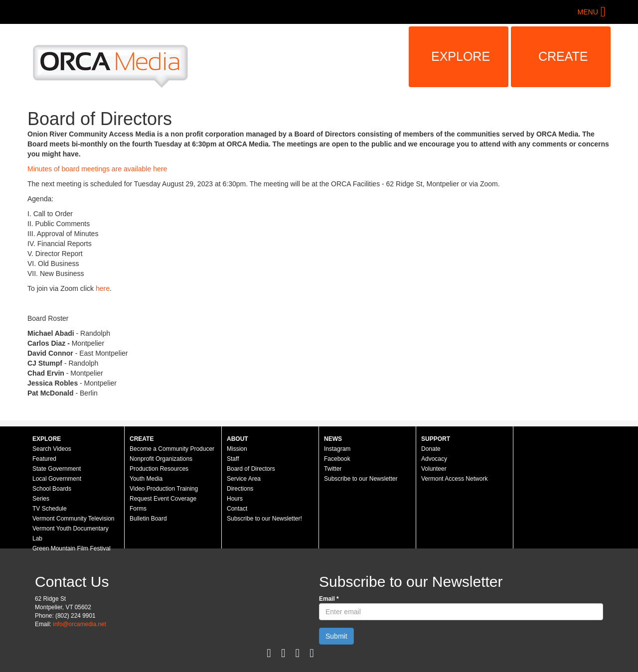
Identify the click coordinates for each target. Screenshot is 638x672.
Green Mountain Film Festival (72, 548)
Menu (588, 12)
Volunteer (434, 469)
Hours (235, 499)
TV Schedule (50, 509)
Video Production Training (164, 489)
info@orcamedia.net (80, 624)
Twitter (333, 469)
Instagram (337, 449)
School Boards (52, 489)
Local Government (57, 479)
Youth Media (146, 479)
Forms (138, 509)
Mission (237, 449)
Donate (431, 449)
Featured (44, 459)
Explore (461, 56)
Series (41, 499)
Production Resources (159, 469)
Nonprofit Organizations (161, 459)
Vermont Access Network (454, 479)
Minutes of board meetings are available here (97, 169)
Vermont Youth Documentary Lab (71, 534)
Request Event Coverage (163, 499)
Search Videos (52, 449)
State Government (57, 469)
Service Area (244, 479)
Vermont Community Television (74, 519)
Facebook (337, 459)
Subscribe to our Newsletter (361, 479)
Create (563, 56)
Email (329, 599)
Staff (233, 459)
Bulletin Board (148, 519)
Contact (237, 509)
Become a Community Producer (172, 449)
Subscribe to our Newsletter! (264, 519)
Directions (240, 489)
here (103, 288)
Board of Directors (251, 469)
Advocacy (434, 459)
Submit (336, 636)
